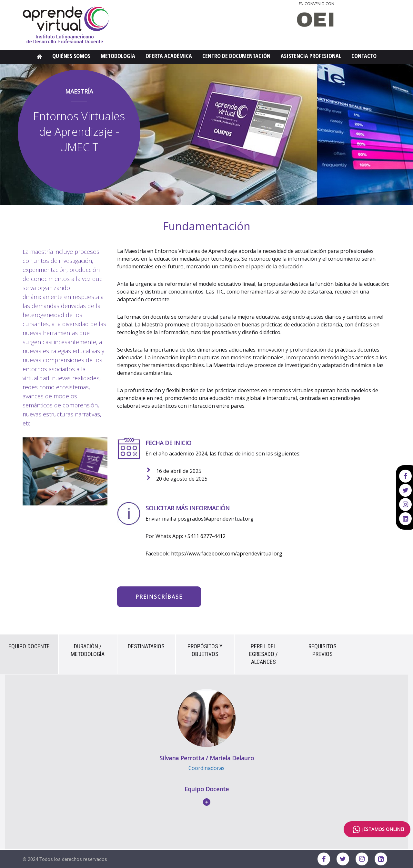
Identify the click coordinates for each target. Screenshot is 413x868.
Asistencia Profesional (311, 56)
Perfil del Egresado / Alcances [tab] (263, 654)
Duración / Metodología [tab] (88, 650)
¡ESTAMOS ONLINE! (377, 829)
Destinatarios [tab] (146, 646)
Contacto (364, 56)
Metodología (118, 56)
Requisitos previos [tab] (322, 650)
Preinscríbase (159, 597)
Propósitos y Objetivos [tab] (205, 650)
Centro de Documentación (236, 56)
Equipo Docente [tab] (29, 646)
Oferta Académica (169, 56)
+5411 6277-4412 (205, 536)
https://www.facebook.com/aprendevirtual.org (227, 554)
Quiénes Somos (71, 56)
